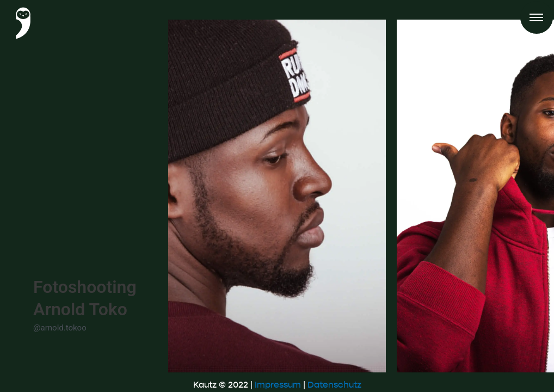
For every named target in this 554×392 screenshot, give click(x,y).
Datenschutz (334, 385)
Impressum (278, 385)
